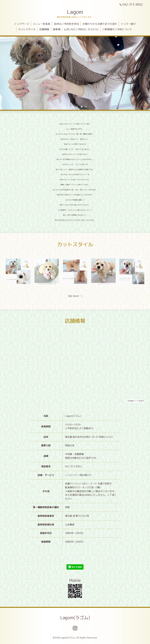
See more (75, 296)
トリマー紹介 (128, 24)
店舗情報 (44, 29)
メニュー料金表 (42, 24)
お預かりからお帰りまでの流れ (100, 24)
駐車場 (57, 29)
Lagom (75, 12)
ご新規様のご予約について (117, 29)
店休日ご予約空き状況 (66, 24)
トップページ (22, 24)
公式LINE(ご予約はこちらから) (81, 29)
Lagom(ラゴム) (75, 618)
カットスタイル (27, 29)
